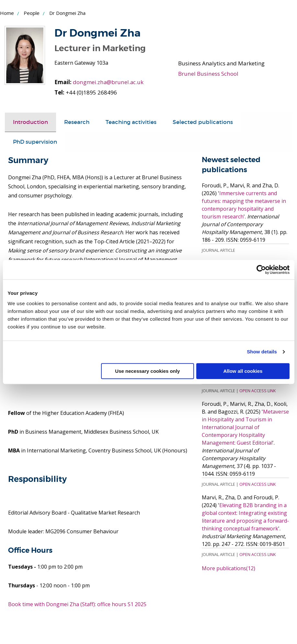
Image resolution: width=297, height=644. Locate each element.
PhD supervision (35, 142)
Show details (262, 352)
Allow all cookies (243, 371)
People (32, 13)
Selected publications (203, 122)
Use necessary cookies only (147, 371)
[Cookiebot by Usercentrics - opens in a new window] (261, 270)
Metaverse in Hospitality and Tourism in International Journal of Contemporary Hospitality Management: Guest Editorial (245, 427)
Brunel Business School (208, 74)
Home (7, 13)
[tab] (30, 122)
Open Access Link (257, 390)
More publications (228, 568)
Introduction (30, 122)
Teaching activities (131, 122)
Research (77, 122)
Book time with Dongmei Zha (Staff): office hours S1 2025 (77, 604)
